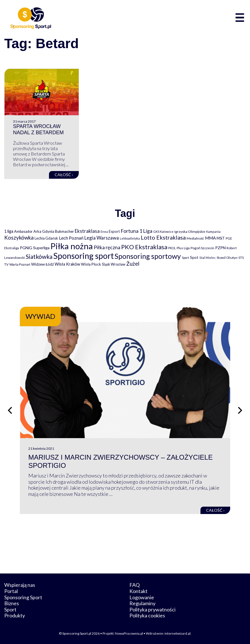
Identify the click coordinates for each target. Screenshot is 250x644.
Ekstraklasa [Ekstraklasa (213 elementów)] (87, 231)
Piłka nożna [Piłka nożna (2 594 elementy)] (72, 246)
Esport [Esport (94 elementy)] (114, 231)
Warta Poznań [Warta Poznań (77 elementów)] (20, 264)
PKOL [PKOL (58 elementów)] (172, 248)
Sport (10, 609)
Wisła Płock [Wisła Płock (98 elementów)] (91, 264)
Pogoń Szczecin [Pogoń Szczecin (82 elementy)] (202, 248)
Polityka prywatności (152, 609)
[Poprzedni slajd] (10, 410)
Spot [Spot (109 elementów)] (194, 257)
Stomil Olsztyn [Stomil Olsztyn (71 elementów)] (227, 257)
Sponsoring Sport (23, 597)
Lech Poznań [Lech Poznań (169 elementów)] (71, 238)
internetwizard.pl (178, 633)
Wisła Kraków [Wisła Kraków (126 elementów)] (67, 264)
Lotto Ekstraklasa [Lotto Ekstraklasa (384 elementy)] (163, 237)
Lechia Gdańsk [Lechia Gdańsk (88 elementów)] (46, 238)
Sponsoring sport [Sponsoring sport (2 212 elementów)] (84, 256)
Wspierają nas (20, 585)
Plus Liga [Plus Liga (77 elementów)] (183, 248)
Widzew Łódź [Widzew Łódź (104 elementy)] (42, 264)
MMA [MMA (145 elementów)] (210, 238)
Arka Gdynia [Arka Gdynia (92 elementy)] (44, 231)
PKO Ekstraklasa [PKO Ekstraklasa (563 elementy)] (144, 247)
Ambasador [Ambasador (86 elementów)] (23, 232)
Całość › (64, 175)
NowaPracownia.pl (129, 633)
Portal (11, 591)
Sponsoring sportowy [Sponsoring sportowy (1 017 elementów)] (148, 256)
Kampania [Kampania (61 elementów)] (213, 232)
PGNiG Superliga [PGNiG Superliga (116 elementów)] (35, 248)
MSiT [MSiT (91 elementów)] (221, 238)
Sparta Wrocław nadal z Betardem (38, 129)
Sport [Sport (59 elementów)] (185, 258)
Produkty (15, 615)
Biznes (12, 603)
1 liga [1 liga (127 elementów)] (9, 231)
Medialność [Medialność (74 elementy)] (195, 238)
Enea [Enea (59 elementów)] (104, 232)
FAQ (134, 585)
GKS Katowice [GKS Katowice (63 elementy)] (163, 232)
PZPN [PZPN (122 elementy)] (220, 248)
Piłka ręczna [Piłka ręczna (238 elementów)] (107, 247)
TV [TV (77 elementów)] (6, 264)
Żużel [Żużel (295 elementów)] (133, 264)
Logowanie (142, 597)
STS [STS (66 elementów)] (241, 258)
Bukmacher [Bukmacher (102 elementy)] (64, 231)
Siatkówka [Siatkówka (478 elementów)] (39, 256)
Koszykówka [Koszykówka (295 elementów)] (19, 238)
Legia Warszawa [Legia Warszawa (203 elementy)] (102, 238)
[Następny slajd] (240, 410)
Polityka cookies (147, 615)
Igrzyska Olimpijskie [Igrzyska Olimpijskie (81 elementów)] (190, 232)
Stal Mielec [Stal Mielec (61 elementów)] (208, 258)
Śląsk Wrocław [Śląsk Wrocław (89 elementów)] (114, 264)
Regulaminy (142, 603)
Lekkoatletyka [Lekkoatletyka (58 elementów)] (130, 238)
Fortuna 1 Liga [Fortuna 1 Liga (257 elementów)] (136, 231)
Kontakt (138, 591)
